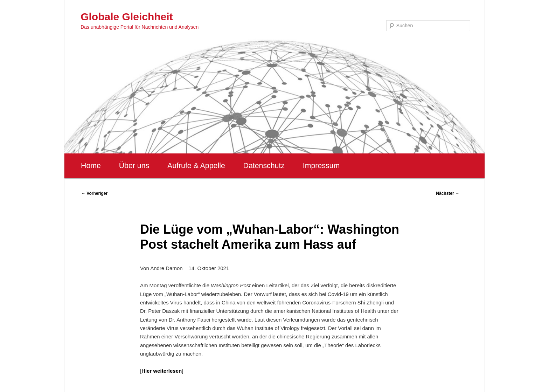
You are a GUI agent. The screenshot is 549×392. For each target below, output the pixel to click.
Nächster (448, 193)
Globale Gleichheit (127, 17)
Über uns (134, 166)
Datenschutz (264, 166)
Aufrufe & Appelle (196, 166)
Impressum (321, 166)
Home (91, 166)
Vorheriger (94, 193)
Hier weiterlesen (162, 371)
